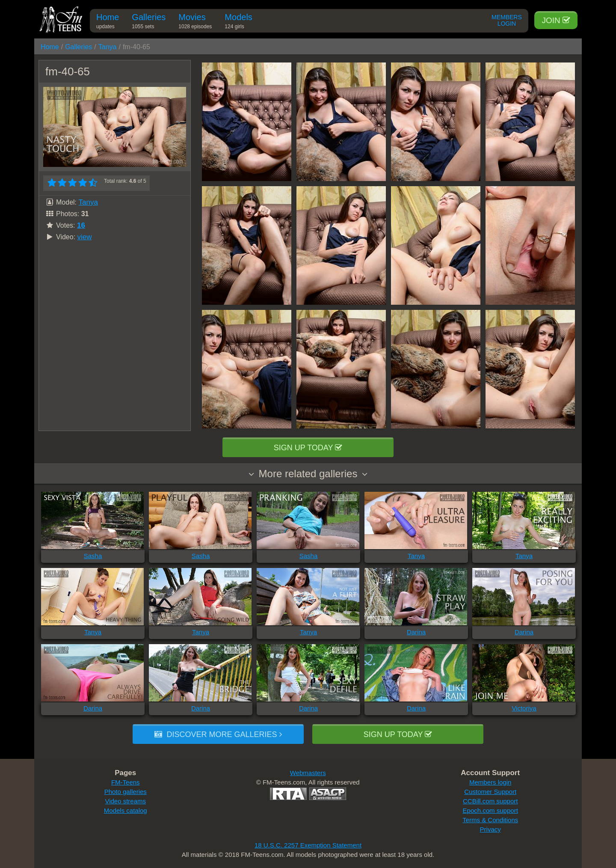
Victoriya (524, 708)
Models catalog (126, 810)
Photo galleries (126, 792)
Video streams (125, 801)
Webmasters (308, 773)
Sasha (93, 556)
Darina (416, 632)
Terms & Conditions (490, 820)
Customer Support (490, 792)
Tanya (108, 47)
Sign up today (308, 448)
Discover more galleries (218, 734)
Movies (195, 22)
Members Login (507, 21)
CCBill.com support (490, 801)
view (85, 237)
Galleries (149, 22)
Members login (490, 782)
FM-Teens (126, 782)
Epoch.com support (490, 810)
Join (556, 20)
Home (108, 22)
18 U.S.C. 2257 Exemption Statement (308, 845)
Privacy (490, 829)
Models (238, 22)
